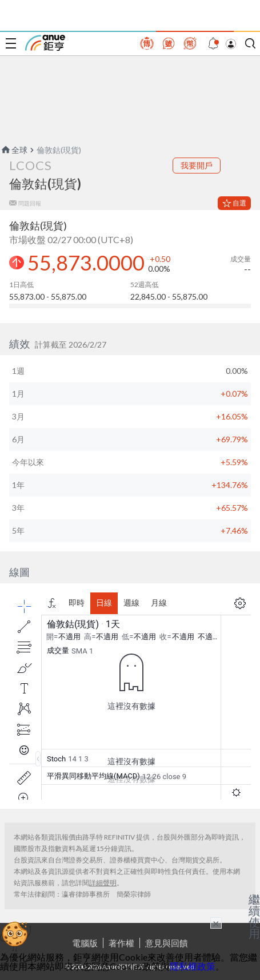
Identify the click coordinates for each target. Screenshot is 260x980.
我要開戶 (197, 165)
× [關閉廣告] (216, 923)
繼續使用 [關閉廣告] (254, 916)
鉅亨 (45, 43)
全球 (14, 150)
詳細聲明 (103, 883)
